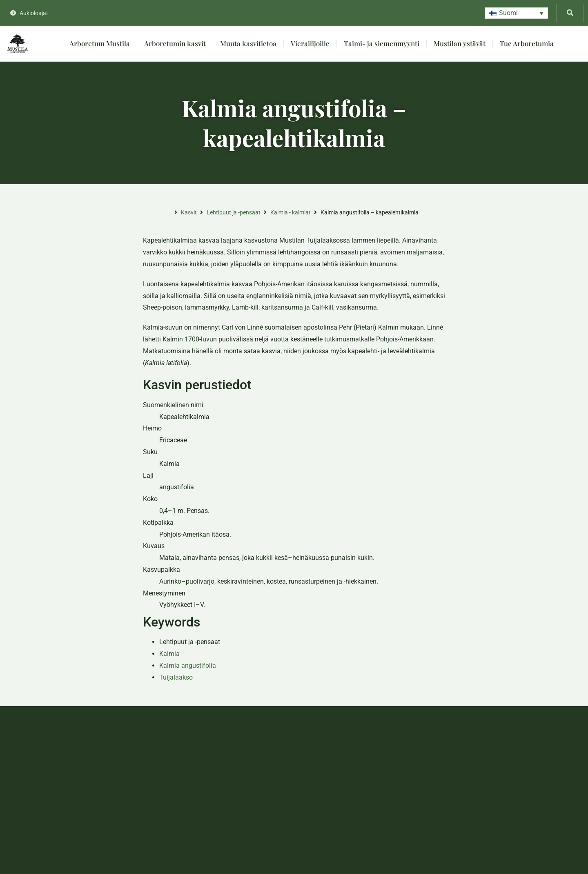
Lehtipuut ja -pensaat (234, 212)
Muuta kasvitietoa (248, 43)
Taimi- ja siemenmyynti (382, 43)
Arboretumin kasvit (175, 43)
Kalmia (169, 654)
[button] (516, 13)
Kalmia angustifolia (188, 666)
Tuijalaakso (176, 677)
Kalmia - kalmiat (291, 212)
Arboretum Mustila (100, 43)
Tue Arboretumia (527, 43)
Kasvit (189, 212)
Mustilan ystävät (460, 43)
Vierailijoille (310, 43)
